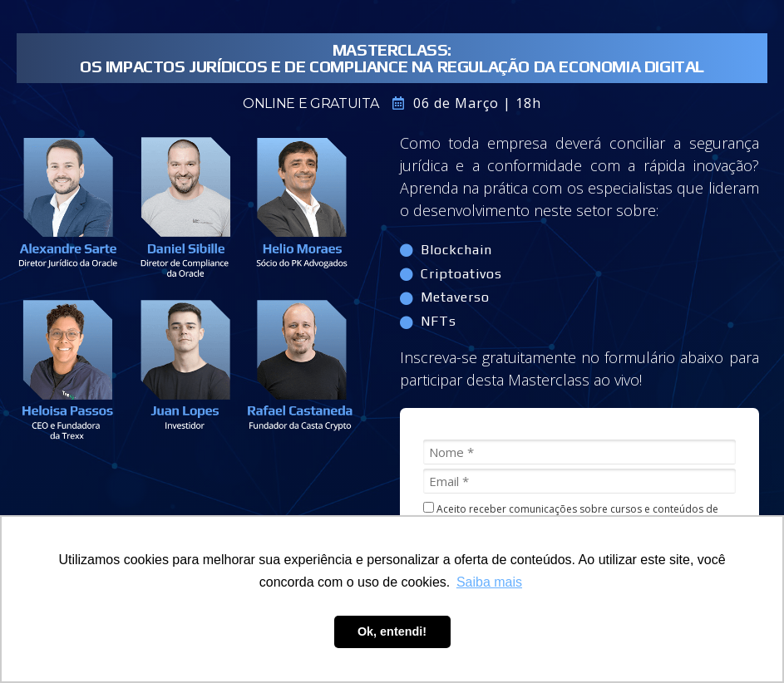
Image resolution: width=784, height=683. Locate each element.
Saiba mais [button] (489, 582)
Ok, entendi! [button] (392, 631)
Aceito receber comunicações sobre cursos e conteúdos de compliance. (571, 515)
